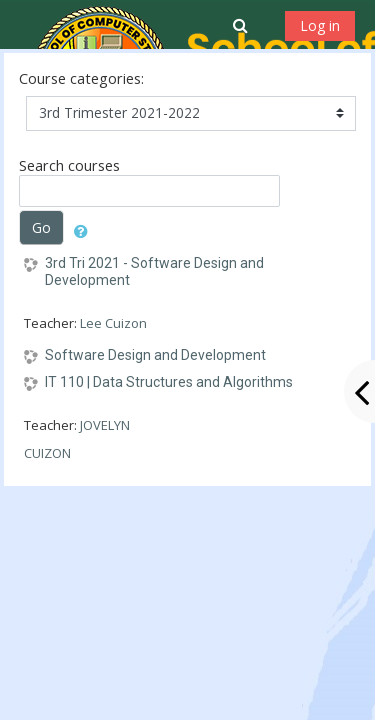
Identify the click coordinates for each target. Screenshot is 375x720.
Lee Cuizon (113, 323)
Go (41, 227)
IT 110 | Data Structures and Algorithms (169, 382)
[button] (242, 25)
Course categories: (81, 78)
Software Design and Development (155, 355)
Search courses (69, 165)
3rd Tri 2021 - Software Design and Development (154, 271)
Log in (320, 25)
